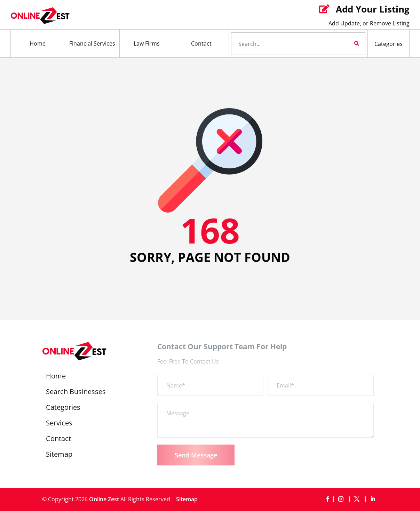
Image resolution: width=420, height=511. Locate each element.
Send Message (196, 455)
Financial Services (92, 43)
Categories (389, 44)
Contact (201, 43)
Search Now (345, 43)
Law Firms (147, 43)
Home (38, 43)
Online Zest (104, 499)
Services (59, 424)
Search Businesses (76, 393)
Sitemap (59, 455)
